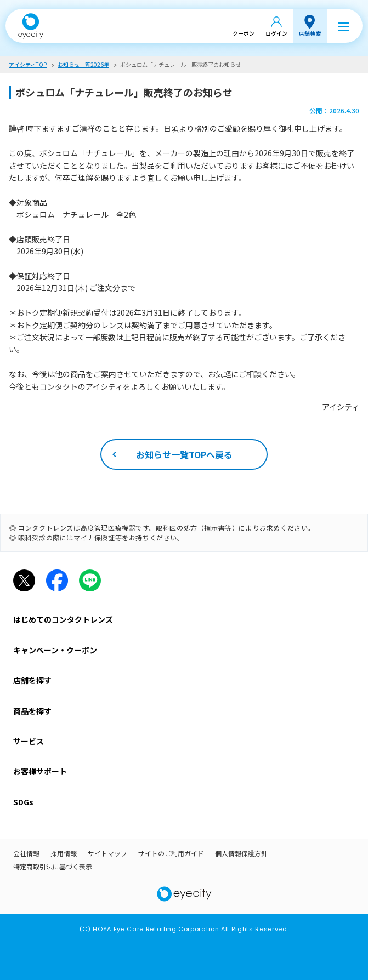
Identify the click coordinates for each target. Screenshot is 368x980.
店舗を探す (32, 680)
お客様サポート (40, 771)
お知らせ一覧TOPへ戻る (184, 454)
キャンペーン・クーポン (55, 650)
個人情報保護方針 (241, 853)
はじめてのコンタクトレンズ (63, 619)
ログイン (276, 33)
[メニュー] (343, 26)
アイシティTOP (28, 64)
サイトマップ (107, 853)
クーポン (244, 33)
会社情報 (26, 853)
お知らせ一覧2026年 (83, 64)
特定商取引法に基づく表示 (53, 866)
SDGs (23, 802)
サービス (29, 741)
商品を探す (32, 711)
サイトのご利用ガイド (171, 853)
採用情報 (64, 853)
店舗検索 (310, 33)
